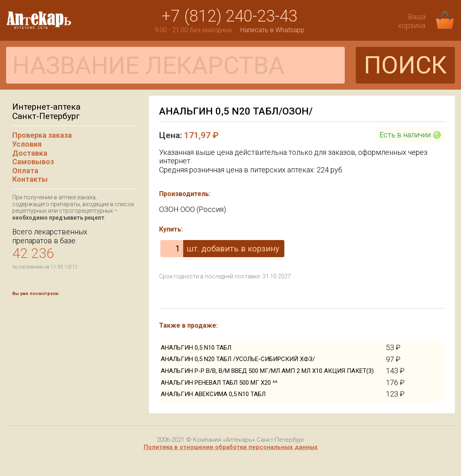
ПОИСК (405, 65)
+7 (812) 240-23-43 (229, 16)
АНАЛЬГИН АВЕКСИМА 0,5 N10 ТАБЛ (213, 394)
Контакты (30, 179)
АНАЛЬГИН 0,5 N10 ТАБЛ (196, 348)
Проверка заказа (42, 135)
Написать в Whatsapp (272, 30)
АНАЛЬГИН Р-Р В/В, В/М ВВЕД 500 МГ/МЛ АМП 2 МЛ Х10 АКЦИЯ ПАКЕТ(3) (267, 371)
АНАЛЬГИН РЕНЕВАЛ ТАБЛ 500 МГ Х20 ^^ (219, 383)
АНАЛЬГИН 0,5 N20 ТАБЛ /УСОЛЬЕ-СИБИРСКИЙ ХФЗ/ (238, 359)
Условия (27, 144)
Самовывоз (33, 162)
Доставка (30, 153)
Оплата (25, 171)
